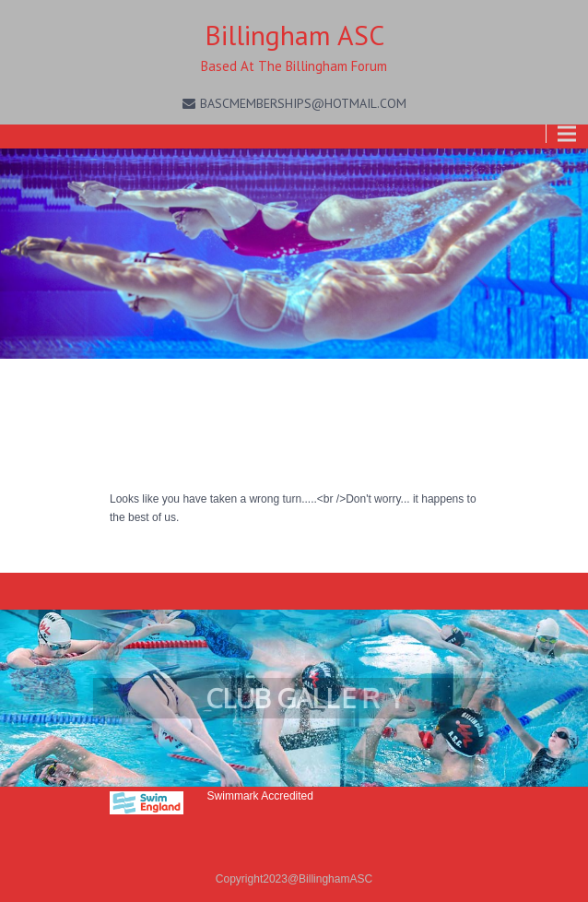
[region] (294, 698)
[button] (294, 698)
